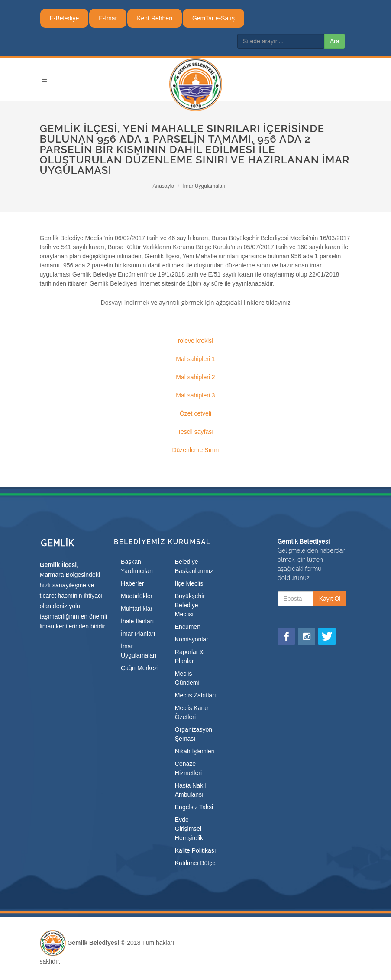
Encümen (188, 627)
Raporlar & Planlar (189, 656)
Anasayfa (163, 186)
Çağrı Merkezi (140, 668)
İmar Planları (138, 634)
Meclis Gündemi (187, 678)
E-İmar (108, 18)
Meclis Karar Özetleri (192, 712)
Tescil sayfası (195, 432)
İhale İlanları (137, 621)
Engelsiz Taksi (194, 807)
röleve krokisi (196, 341)
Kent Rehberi (155, 18)
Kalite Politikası (195, 850)
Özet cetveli (195, 413)
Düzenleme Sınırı (195, 450)
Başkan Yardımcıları (137, 566)
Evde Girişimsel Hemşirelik (189, 829)
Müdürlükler (137, 596)
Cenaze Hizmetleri (188, 768)
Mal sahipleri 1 (195, 359)
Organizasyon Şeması (194, 734)
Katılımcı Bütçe (195, 863)
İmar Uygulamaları (204, 186)
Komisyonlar (192, 639)
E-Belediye (65, 18)
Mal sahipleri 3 (195, 395)
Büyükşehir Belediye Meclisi (190, 605)
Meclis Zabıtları (195, 695)
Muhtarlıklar (137, 609)
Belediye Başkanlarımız (194, 566)
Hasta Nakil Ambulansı (191, 790)
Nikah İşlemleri (195, 751)
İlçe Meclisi (190, 583)
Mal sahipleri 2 (195, 377)
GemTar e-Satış (213, 18)
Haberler (132, 583)
